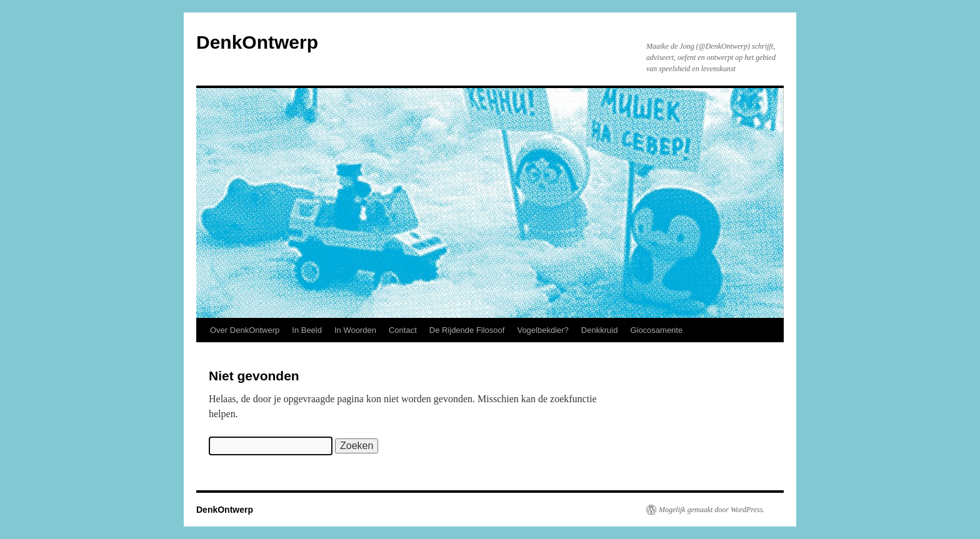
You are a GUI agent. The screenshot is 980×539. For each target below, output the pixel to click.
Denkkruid (600, 330)
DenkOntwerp (257, 42)
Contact (403, 330)
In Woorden (355, 330)
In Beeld (307, 330)
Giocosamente (656, 330)
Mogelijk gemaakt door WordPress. (712, 510)
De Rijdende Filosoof (467, 330)
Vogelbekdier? (542, 330)
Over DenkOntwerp (245, 330)
